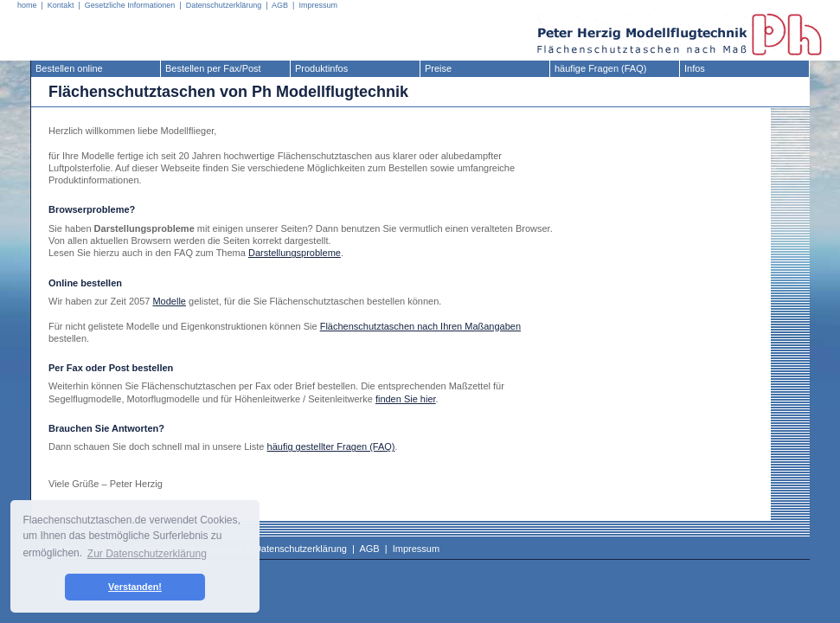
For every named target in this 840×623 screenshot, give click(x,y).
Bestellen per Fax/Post (213, 68)
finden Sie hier (406, 399)
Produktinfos (321, 68)
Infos (695, 68)
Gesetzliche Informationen (130, 5)
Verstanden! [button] (135, 587)
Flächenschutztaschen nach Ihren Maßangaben (420, 326)
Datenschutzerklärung (224, 5)
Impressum (318, 5)
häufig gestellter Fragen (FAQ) (331, 446)
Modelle (169, 301)
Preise (438, 68)
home (27, 5)
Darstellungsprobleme (295, 253)
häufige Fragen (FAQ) (600, 68)
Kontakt (61, 5)
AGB (280, 5)
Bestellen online (69, 68)
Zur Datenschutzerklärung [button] (147, 554)
